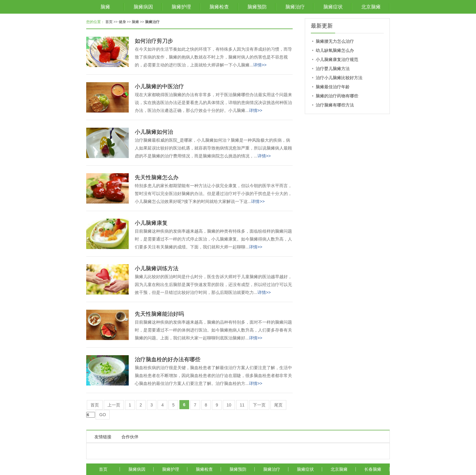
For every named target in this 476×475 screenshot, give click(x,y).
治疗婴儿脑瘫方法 (333, 69)
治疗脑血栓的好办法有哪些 (168, 359)
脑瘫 (105, 7)
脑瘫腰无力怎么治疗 (335, 41)
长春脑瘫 (373, 469)
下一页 (259, 405)
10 (229, 405)
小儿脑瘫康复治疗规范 (337, 59)
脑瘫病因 (143, 7)
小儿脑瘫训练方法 (157, 268)
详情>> (260, 65)
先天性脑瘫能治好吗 (159, 314)
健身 (122, 22)
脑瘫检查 (219, 7)
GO (103, 415)
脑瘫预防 (257, 7)
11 (242, 405)
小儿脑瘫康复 (151, 223)
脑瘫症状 (333, 7)
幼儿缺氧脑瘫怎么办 (335, 50)
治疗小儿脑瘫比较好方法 (339, 78)
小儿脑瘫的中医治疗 (159, 86)
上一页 (114, 405)
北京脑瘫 (371, 7)
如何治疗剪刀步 (154, 41)
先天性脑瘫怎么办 (157, 177)
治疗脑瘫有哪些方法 (335, 105)
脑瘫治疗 (295, 7)
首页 (109, 22)
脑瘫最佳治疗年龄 (333, 87)
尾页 (278, 405)
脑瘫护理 (181, 7)
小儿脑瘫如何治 (154, 132)
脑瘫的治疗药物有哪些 (337, 96)
